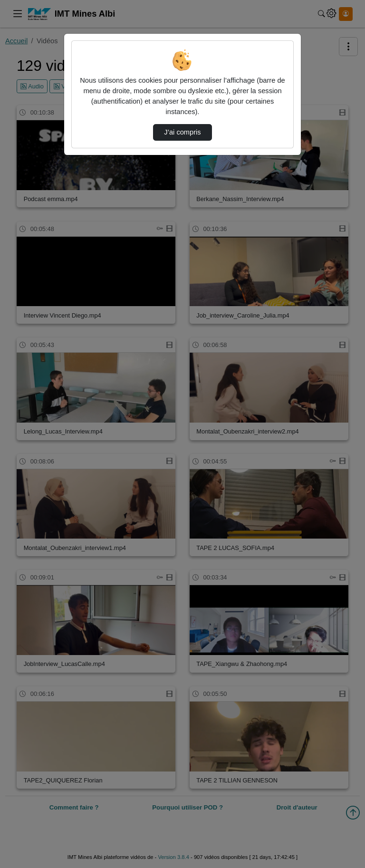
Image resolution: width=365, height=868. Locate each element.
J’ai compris (182, 132)
